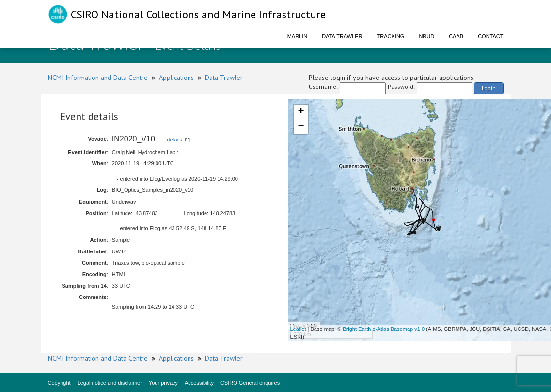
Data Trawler (342, 36)
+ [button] (301, 112)
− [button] (301, 126)
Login (489, 88)
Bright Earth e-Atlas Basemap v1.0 (384, 329)
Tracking (391, 36)
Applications (176, 78)
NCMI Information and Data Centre (98, 78)
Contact (490, 36)
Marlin (298, 36)
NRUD (426, 36)
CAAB (456, 36)
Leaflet (298, 329)
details (174, 140)
